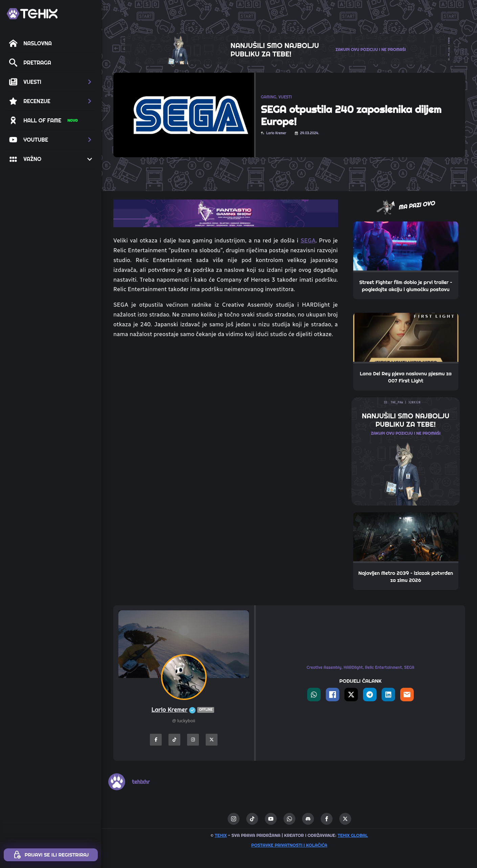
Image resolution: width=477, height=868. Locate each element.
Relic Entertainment (383, 667)
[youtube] (271, 819)
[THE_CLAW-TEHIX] (289, 48)
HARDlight (353, 667)
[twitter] (345, 819)
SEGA (308, 240)
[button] (51, 82)
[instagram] (234, 819)
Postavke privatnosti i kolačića (289, 845)
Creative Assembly (324, 667)
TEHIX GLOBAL (353, 835)
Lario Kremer (184, 710)
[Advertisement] (226, 395)
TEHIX (221, 835)
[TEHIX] (32, 14)
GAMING (268, 97)
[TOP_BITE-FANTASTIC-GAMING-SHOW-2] (226, 213)
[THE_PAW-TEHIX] (406, 451)
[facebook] (327, 819)
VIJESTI (285, 97)
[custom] (252, 819)
